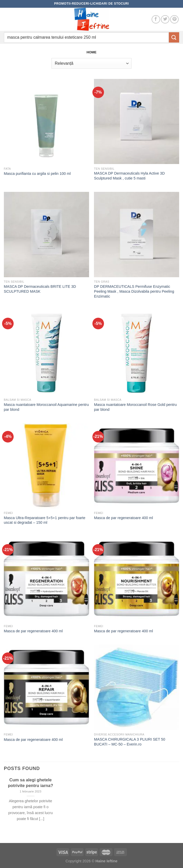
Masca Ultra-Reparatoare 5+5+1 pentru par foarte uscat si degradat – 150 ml (45, 520)
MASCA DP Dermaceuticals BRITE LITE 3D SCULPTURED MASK (40, 289)
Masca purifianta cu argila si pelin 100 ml (37, 174)
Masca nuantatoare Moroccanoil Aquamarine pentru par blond (46, 407)
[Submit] (174, 37)
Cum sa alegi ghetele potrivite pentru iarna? (31, 783)
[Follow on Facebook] (156, 19)
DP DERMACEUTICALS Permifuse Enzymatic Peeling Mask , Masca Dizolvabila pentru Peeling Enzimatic (134, 291)
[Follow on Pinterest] (174, 19)
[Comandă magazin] (92, 63)
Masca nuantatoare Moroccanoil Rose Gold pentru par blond (135, 407)
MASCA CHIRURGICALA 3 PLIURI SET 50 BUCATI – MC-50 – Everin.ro (129, 742)
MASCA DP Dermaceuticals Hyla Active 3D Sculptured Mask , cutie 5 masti (129, 176)
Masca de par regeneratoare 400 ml (123, 518)
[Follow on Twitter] (165, 19)
